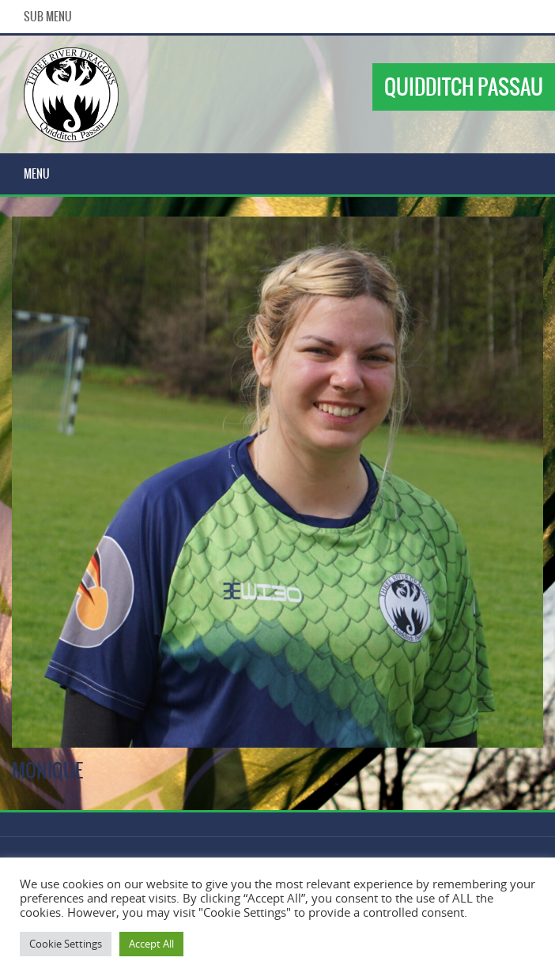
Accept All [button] (151, 944)
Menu (37, 174)
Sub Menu (48, 17)
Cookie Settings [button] (66, 944)
